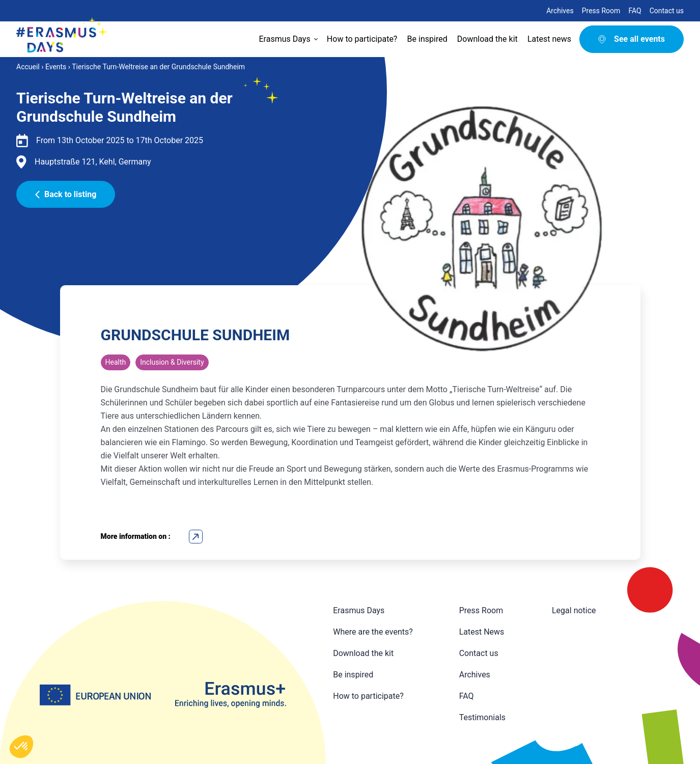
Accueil (28, 67)
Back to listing (66, 194)
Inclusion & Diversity (172, 362)
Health (116, 362)
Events (56, 67)
